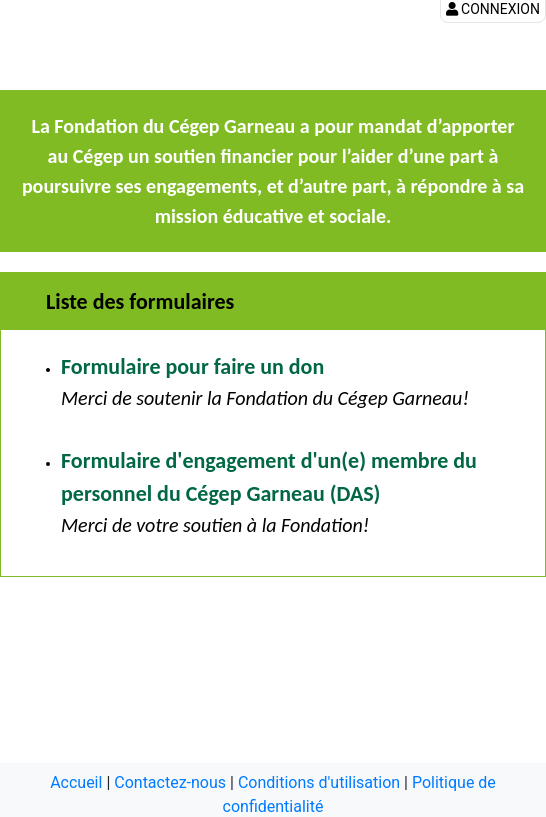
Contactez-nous (170, 782)
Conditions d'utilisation (319, 782)
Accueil (76, 782)
